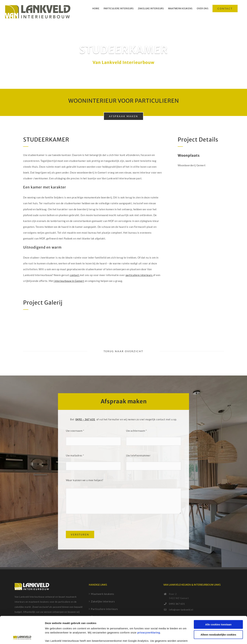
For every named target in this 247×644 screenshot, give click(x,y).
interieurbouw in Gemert (69, 281)
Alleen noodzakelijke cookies (218, 609)
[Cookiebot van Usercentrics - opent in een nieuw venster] (22, 637)
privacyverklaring (149, 607)
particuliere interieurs (139, 275)
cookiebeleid (60, 628)
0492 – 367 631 (85, 419)
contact (75, 275)
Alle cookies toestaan (218, 599)
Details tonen (53, 637)
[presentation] (92, 524)
